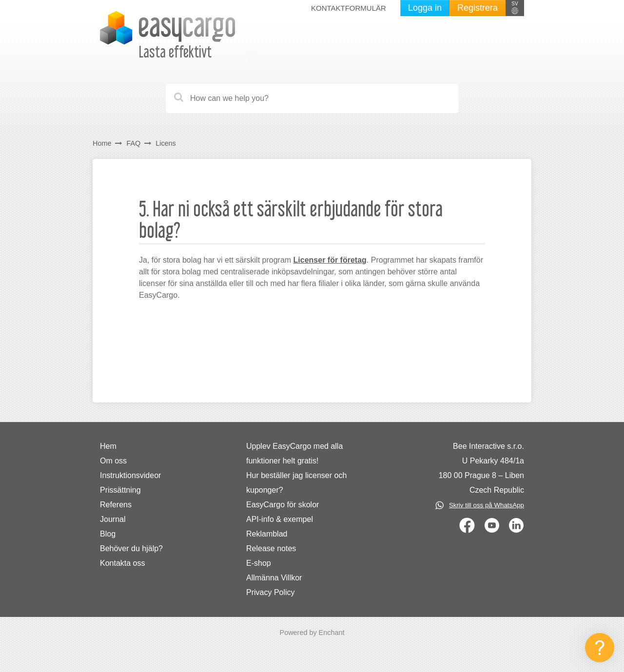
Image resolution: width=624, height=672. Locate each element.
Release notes (271, 548)
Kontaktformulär (349, 8)
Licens (167, 143)
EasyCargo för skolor (283, 505)
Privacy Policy (271, 592)
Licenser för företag (330, 260)
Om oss (113, 461)
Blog (108, 534)
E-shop (259, 563)
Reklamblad (267, 534)
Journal (113, 519)
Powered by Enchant (312, 633)
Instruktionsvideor (130, 475)
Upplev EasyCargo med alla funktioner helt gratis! (294, 453)
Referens (116, 505)
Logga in (425, 8)
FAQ (133, 143)
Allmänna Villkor (274, 578)
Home (102, 143)
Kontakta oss (123, 563)
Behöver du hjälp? (131, 548)
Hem (108, 446)
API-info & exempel (280, 519)
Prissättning (120, 490)
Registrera (478, 8)
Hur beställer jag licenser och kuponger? (296, 483)
